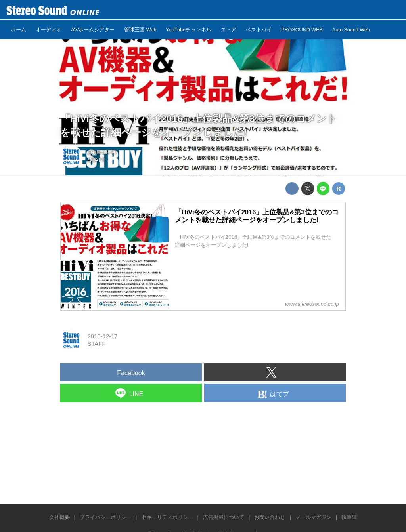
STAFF (96, 160)
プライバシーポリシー (105, 517)
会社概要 (59, 517)
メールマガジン (313, 517)
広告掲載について (224, 517)
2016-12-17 (102, 153)
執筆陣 (349, 517)
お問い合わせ (270, 517)
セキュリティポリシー (167, 517)
